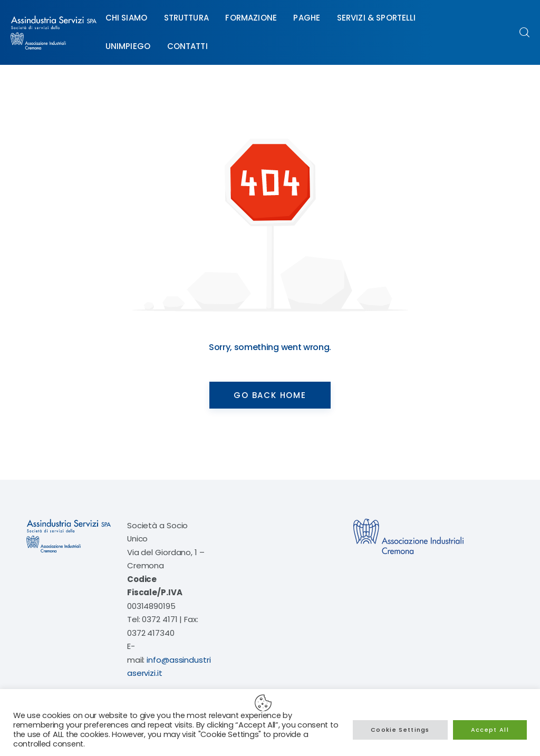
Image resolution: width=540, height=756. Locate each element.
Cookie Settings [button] (400, 730)
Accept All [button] (490, 730)
